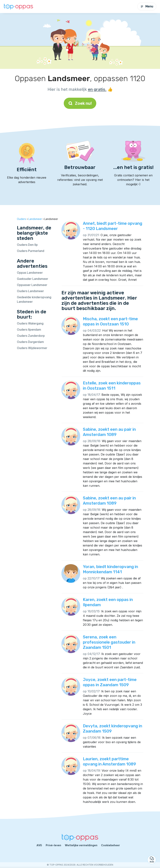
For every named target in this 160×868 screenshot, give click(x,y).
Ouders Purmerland (31, 251)
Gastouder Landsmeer (33, 279)
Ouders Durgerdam (30, 342)
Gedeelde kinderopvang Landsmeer (34, 299)
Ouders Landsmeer (30, 291)
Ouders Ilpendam (29, 330)
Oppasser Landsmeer (32, 285)
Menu (147, 6)
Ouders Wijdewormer (32, 348)
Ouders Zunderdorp (31, 336)
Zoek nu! (80, 103)
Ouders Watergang (30, 323)
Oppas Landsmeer (30, 273)
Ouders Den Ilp (27, 245)
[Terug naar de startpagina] (19, 6)
